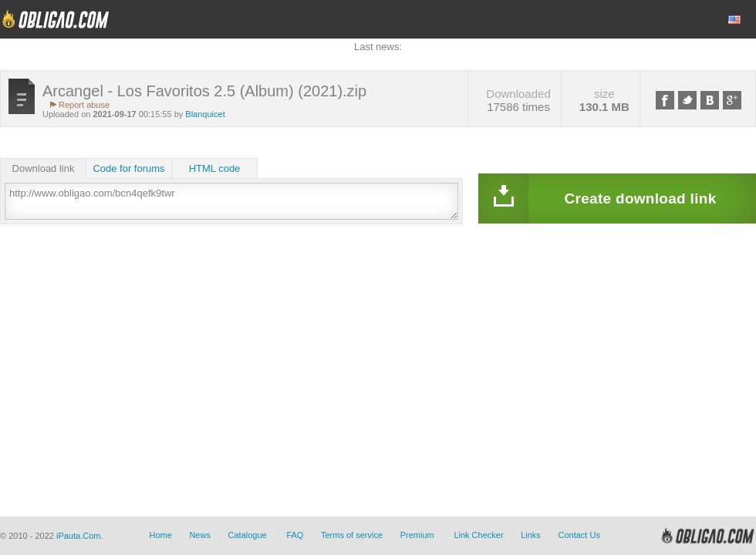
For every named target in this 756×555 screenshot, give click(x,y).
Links (531, 535)
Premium (417, 535)
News (200, 535)
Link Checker (478, 535)
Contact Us (579, 535)
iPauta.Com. (80, 536)
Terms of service (352, 535)
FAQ (295, 535)
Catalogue (248, 535)
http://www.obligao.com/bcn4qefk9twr (231, 201)
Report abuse (84, 105)
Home (160, 535)
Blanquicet (205, 114)
